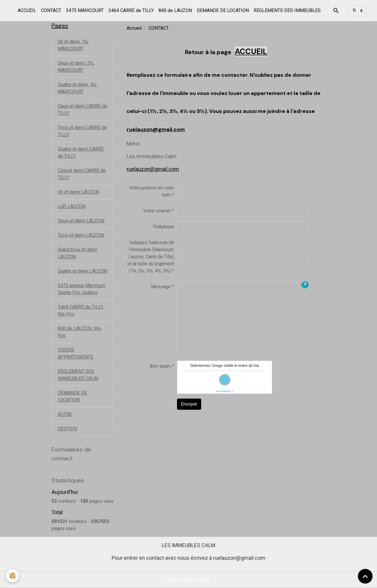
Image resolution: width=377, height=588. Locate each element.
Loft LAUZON (72, 206)
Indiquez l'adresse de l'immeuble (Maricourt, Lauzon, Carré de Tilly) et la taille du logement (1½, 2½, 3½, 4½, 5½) (151, 257)
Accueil (134, 28)
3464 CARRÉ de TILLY (131, 10)
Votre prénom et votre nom (152, 191)
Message (161, 287)
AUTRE (65, 414)
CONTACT (51, 10)
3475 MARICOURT (85, 10)
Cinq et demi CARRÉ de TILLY (82, 174)
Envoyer (189, 404)
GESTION (67, 429)
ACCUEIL (27, 10)
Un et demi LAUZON (78, 192)
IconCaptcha (223, 391)
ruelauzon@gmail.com (156, 129)
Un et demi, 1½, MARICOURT (73, 45)
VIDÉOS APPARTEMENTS (76, 353)
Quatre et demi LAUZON (82, 271)
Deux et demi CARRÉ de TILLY (82, 110)
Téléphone (163, 227)
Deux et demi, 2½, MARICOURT (76, 67)
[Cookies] (13, 576)
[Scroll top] (365, 576)
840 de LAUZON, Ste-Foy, (80, 332)
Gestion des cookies (189, 580)
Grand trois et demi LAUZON (77, 253)
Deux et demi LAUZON (81, 221)
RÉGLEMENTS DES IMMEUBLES (287, 10)
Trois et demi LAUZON (81, 235)
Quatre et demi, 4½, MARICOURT (77, 88)
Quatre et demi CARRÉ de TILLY (81, 153)
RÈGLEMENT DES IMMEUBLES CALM (78, 375)
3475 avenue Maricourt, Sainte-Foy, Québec (82, 289)
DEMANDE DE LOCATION (223, 10)
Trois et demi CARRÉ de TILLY (82, 131)
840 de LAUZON (175, 10)
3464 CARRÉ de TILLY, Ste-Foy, (81, 310)
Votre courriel (157, 211)
